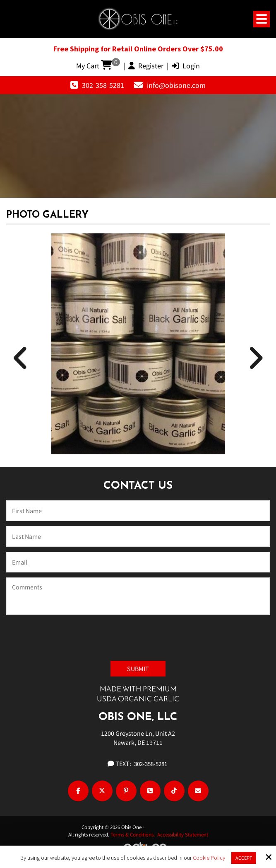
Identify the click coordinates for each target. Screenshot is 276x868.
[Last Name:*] (138, 536)
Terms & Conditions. (134, 835)
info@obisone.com (176, 85)
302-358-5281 (103, 85)
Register (146, 66)
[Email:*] (138, 562)
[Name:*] (138, 511)
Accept (244, 858)
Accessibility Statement (183, 835)
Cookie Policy (209, 858)
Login (186, 66)
